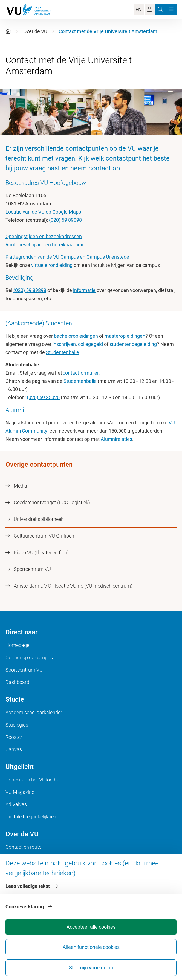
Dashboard (17, 682)
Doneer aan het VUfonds (32, 780)
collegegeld (90, 344)
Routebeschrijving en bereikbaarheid (45, 245)
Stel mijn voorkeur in (91, 968)
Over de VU (35, 31)
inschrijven (64, 344)
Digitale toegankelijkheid (31, 817)
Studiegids (17, 725)
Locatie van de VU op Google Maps (43, 212)
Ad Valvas (16, 804)
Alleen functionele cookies (91, 947)
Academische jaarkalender (34, 712)
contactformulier (81, 373)
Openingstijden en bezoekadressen (44, 236)
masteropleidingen (125, 336)
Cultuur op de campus (29, 657)
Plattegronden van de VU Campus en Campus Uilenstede (67, 257)
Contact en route (23, 847)
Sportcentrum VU (24, 670)
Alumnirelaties (116, 439)
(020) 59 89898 (65, 220)
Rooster (14, 737)
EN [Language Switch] (139, 9)
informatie (84, 290)
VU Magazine (20, 792)
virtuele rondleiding (52, 265)
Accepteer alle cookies (91, 927)
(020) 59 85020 (43, 397)
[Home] (8, 31)
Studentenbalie (63, 352)
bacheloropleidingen (76, 336)
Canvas (14, 749)
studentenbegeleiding (133, 344)
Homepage (17, 645)
